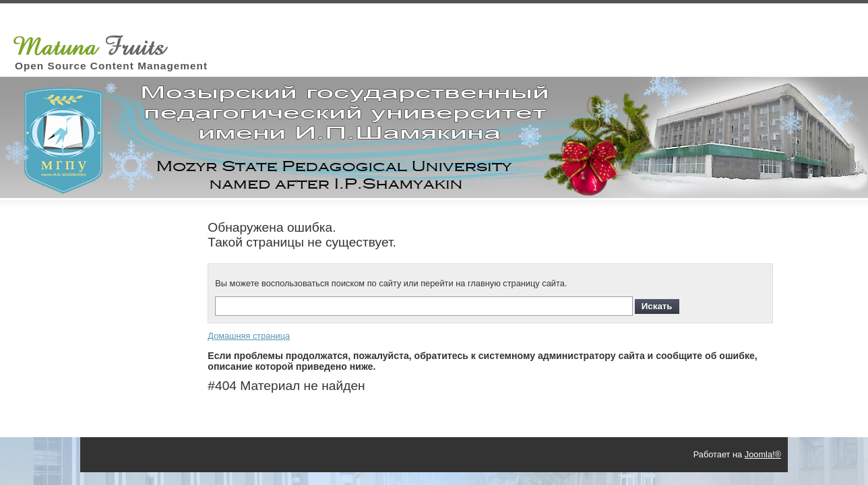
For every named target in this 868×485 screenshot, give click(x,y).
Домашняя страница (249, 336)
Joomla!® (763, 454)
